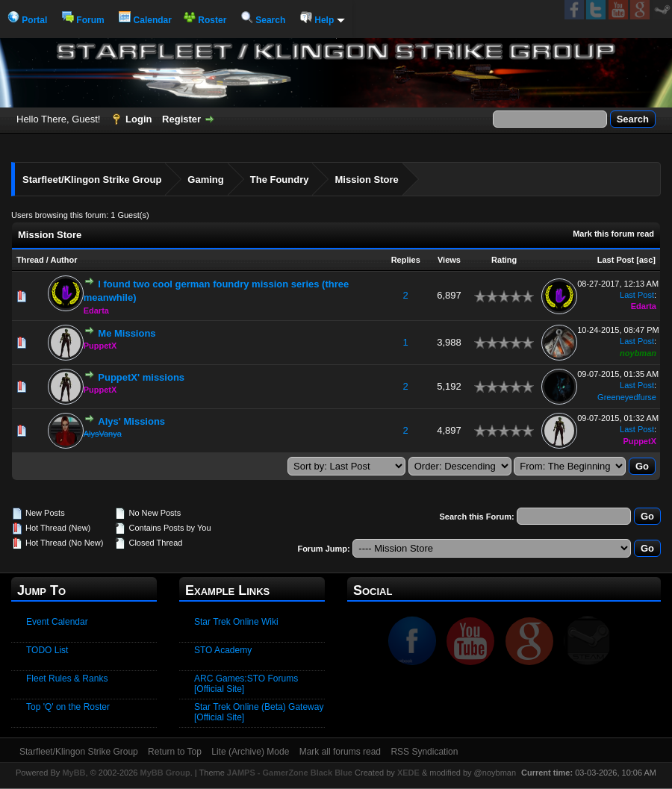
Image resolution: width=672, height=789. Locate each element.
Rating (504, 260)
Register (181, 119)
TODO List (47, 650)
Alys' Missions (131, 421)
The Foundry (280, 180)
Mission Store (366, 180)
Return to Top (175, 752)
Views (449, 260)
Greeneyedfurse (627, 397)
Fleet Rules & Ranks (67, 679)
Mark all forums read (340, 752)
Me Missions (127, 333)
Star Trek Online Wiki (236, 622)
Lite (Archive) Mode (250, 752)
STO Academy (223, 650)
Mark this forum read (613, 234)
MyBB (74, 773)
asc (646, 260)
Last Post (616, 260)
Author (63, 260)
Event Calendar (57, 622)
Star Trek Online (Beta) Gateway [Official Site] (259, 712)
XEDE (408, 773)
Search (263, 20)
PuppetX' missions (141, 377)
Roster (205, 20)
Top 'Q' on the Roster (68, 707)
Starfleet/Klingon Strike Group (92, 180)
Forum (83, 20)
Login (139, 119)
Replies (406, 260)
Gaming (205, 180)
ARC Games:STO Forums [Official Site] (246, 684)
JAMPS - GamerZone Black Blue (290, 773)
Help (323, 20)
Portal (27, 20)
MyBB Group (165, 773)
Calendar (145, 20)
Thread (30, 260)
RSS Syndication (424, 752)
